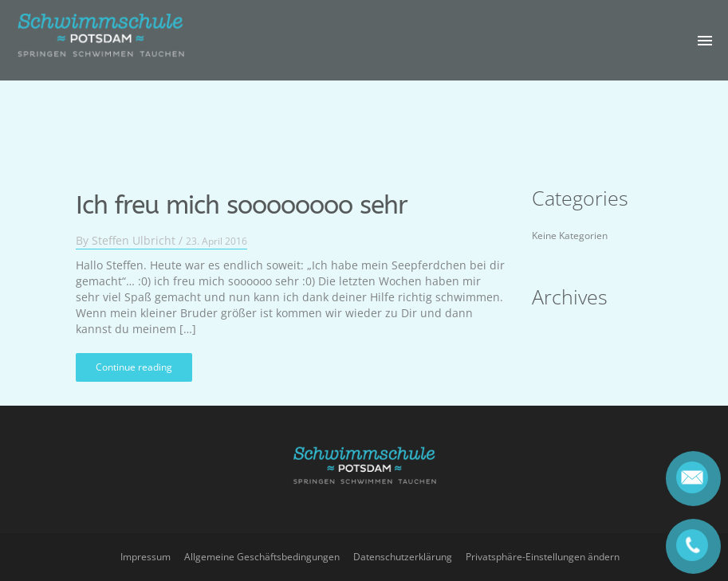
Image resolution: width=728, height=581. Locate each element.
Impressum (146, 557)
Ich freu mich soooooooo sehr (242, 196)
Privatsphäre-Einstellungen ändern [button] (543, 557)
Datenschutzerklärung (403, 557)
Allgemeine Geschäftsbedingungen (262, 557)
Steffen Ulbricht (134, 231)
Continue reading (134, 357)
